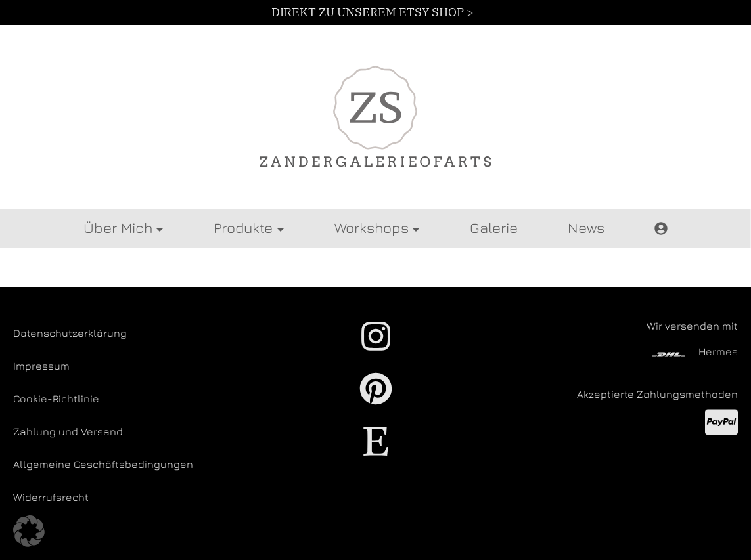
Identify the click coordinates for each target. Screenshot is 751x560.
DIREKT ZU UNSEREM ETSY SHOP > (373, 12)
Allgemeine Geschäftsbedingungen (103, 464)
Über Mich (118, 228)
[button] (29, 531)
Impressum (41, 366)
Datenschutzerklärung (70, 333)
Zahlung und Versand (68, 431)
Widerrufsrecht (51, 497)
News (586, 228)
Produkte (243, 228)
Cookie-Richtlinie (56, 398)
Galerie (494, 228)
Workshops (372, 228)
